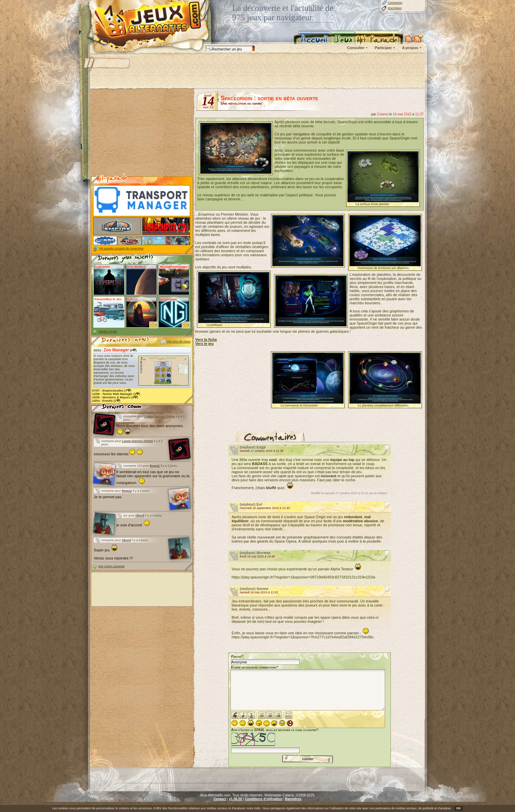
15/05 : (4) (115, 397)
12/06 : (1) (116, 394)
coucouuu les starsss (118, 454)
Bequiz (155, 466)
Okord (140, 515)
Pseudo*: (238, 656)
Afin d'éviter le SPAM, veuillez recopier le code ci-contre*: (275, 740)
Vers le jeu (204, 344)
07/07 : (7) (112, 391)
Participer (383, 48)
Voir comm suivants (111, 566)
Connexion (395, 3)
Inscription (395, 8)
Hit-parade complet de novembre (121, 248)
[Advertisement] (257, 71)
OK (458, 808)
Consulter (356, 48)
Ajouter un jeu (108, 331)
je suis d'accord (133, 525)
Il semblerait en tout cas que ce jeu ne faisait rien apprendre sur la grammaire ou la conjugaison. (153, 477)
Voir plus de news (178, 342)
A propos (410, 48)
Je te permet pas (108, 497)
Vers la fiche (206, 339)
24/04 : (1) (106, 401)
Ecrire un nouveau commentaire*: (255, 667)
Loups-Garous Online (159, 416)
